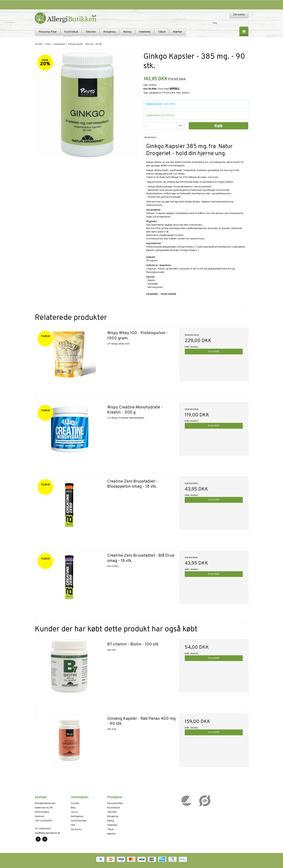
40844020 (43, 829)
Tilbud (162, 32)
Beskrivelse (150, 138)
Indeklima (145, 32)
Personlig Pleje (48, 32)
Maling (127, 32)
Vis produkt (214, 352)
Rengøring (109, 32)
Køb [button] (218, 126)
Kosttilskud (71, 32)
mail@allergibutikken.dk (47, 833)
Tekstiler (91, 32)
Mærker (178, 32)
